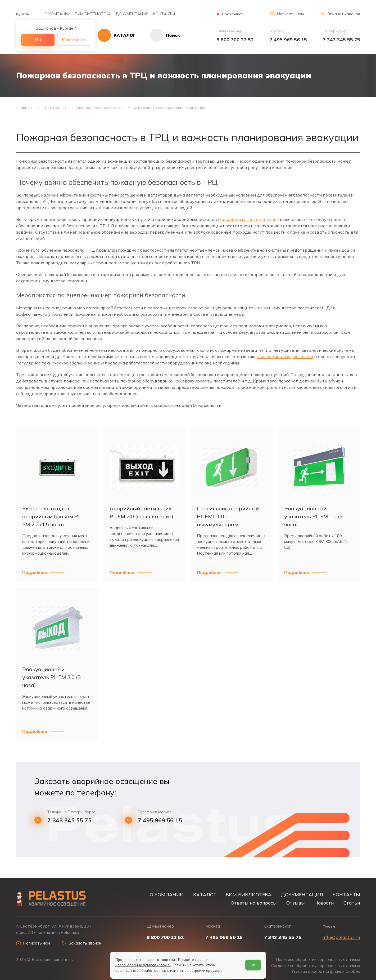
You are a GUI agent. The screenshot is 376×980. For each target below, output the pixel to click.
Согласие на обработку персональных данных (316, 966)
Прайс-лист (232, 14)
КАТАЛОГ (205, 894)
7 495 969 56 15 (288, 40)
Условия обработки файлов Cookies (326, 972)
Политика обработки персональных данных (318, 960)
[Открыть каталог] (117, 35)
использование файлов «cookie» (143, 965)
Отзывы (296, 903)
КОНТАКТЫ (164, 14)
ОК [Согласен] (253, 965)
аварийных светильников (249, 219)
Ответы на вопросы (254, 903)
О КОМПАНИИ (57, 14)
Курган (23, 14)
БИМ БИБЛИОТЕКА (93, 14)
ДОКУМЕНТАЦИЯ (132, 14)
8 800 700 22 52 (235, 40)
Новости (324, 903)
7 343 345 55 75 (341, 40)
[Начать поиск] (158, 35)
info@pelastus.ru (341, 937)
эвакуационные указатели (285, 357)
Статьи (352, 903)
